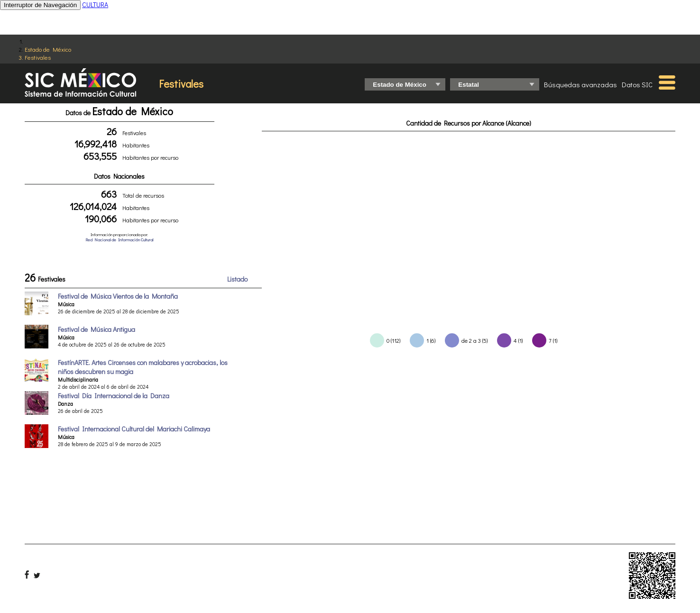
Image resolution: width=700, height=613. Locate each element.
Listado (237, 279)
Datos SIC (637, 84)
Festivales (38, 57)
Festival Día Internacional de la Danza (114, 396)
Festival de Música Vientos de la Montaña (118, 296)
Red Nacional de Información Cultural (119, 240)
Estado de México (48, 49)
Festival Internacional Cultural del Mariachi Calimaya (134, 429)
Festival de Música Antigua (97, 329)
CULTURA (95, 5)
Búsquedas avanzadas (580, 84)
